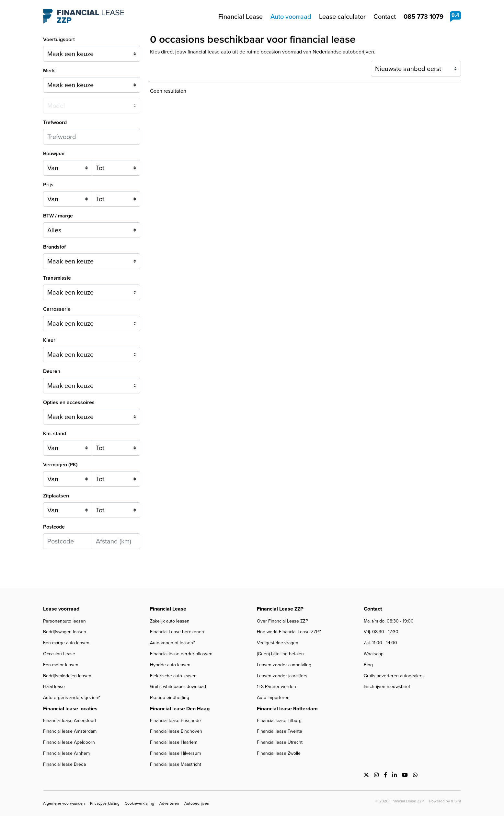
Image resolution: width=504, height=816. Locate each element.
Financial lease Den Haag (180, 709)
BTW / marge (58, 216)
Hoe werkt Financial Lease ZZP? (289, 632)
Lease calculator (342, 17)
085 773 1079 (424, 17)
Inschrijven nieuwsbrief (387, 687)
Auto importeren (273, 698)
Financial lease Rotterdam (287, 709)
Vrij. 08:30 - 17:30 (381, 632)
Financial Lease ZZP (84, 17)
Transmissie (57, 278)
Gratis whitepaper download (178, 687)
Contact (385, 17)
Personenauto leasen (64, 621)
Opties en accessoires (69, 402)
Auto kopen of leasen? (172, 643)
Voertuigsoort (59, 39)
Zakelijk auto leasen (170, 621)
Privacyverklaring (105, 803)
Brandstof (54, 247)
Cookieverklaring (139, 803)
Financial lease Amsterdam (70, 731)
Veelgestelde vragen (278, 643)
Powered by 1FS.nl (445, 801)
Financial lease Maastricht (176, 764)
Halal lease (54, 687)
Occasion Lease (59, 654)
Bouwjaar (54, 153)
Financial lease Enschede (175, 721)
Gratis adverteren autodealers (394, 676)
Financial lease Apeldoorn (69, 742)
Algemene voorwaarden (64, 803)
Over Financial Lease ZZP (282, 621)
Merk (49, 70)
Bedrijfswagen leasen (65, 632)
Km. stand (55, 433)
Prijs (48, 185)
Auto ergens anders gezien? (71, 698)
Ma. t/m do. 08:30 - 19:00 (389, 621)
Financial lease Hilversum (175, 753)
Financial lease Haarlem (174, 742)
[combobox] (92, 261)
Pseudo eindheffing (170, 698)
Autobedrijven (197, 803)
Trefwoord (55, 122)
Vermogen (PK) (60, 465)
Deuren (52, 371)
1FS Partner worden (276, 687)
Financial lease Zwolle (279, 753)
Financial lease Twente (280, 731)
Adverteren (169, 803)
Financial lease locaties (70, 709)
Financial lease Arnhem (66, 753)
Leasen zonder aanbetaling (284, 665)
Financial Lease (241, 17)
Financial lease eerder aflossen (181, 654)
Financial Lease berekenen (177, 632)
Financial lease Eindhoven (176, 731)
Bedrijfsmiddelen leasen (67, 676)
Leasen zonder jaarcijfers (282, 676)
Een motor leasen (61, 665)
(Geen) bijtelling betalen (280, 654)
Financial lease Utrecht (280, 742)
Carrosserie (57, 309)
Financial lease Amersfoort (70, 721)
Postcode (54, 527)
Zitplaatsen (56, 496)
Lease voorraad (61, 609)
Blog (368, 665)
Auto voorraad (291, 17)
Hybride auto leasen (170, 665)
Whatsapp (374, 654)
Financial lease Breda (64, 764)
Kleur (49, 340)
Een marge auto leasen (66, 643)
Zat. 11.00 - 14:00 (380, 643)
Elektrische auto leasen (173, 676)
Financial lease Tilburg (279, 721)
